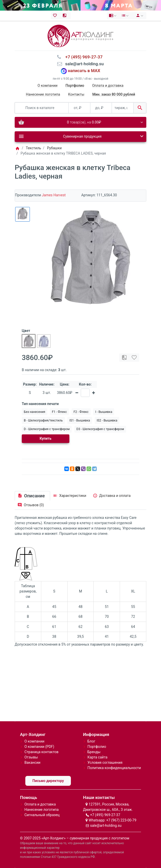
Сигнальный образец (42, 815)
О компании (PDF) (39, 747)
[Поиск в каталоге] (42, 108)
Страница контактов (41, 752)
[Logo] (80, 35)
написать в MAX (84, 71)
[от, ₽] (79, 108)
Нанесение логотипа (43, 94)
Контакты (76, 94)
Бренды (94, 752)
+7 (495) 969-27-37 (105, 815)
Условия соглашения (105, 763)
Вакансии (32, 763)
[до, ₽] (101, 108)
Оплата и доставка (108, 86)
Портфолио (97, 747)
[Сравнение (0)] (66, 16)
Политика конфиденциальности (114, 768)
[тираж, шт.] (123, 108)
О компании (47, 86)
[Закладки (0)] (56, 16)
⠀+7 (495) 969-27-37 (82, 57)
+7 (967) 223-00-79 (121, 820)
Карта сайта (97, 757)
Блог (91, 741)
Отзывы (31, 757)
